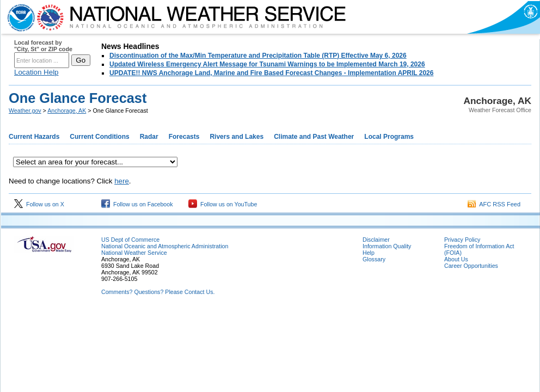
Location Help (36, 72)
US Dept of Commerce (130, 240)
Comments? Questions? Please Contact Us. (158, 292)
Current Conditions (99, 137)
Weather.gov (25, 111)
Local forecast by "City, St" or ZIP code (43, 46)
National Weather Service (134, 253)
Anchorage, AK (67, 111)
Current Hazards (34, 137)
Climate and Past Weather (314, 137)
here (122, 181)
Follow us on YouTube (223, 204)
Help (369, 253)
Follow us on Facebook (137, 204)
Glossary (374, 259)
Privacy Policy (462, 240)
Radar (149, 137)
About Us (456, 259)
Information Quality (387, 246)
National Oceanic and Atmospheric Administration (165, 246)
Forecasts (184, 137)
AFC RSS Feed (494, 204)
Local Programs (389, 137)
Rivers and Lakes (237, 137)
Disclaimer (376, 240)
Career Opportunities (471, 266)
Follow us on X (39, 204)
